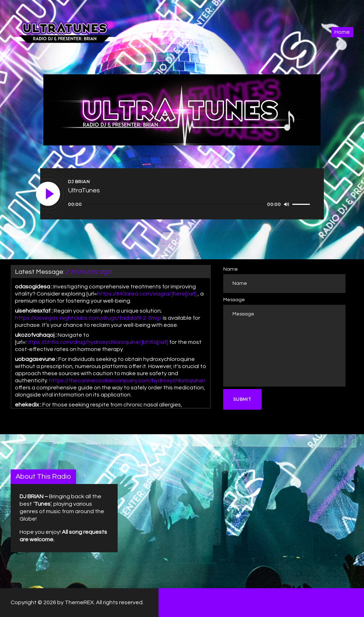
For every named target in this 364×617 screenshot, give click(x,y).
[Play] (48, 194)
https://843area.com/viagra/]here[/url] (147, 294)
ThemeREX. (80, 602)
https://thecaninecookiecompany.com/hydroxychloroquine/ (127, 381)
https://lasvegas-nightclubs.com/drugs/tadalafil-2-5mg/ (88, 318)
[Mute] (287, 204)
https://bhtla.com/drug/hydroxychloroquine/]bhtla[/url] (97, 342)
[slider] (174, 204)
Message (234, 300)
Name (231, 269)
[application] (190, 204)
